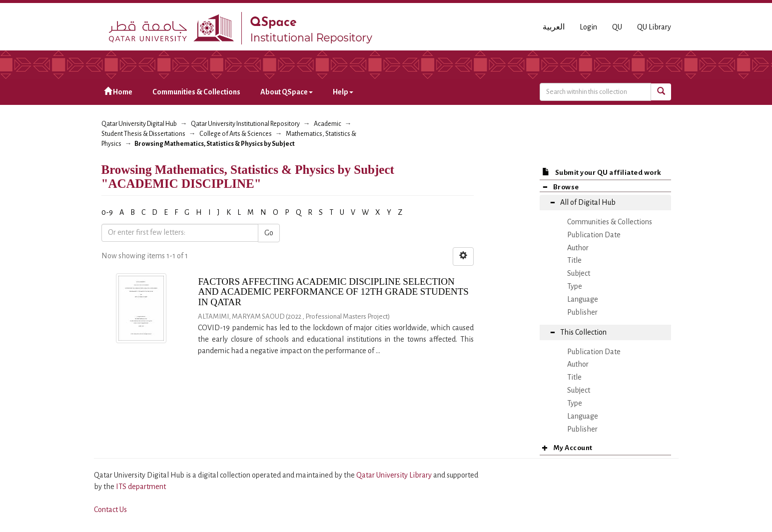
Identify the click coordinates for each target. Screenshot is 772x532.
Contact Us (110, 510)
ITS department (141, 487)
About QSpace (287, 92)
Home (118, 92)
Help (343, 92)
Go (269, 233)
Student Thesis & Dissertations (143, 134)
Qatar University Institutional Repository (245, 124)
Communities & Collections (196, 92)
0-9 (107, 212)
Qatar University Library (395, 475)
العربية (554, 27)
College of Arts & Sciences (236, 134)
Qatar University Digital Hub (139, 124)
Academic (328, 124)
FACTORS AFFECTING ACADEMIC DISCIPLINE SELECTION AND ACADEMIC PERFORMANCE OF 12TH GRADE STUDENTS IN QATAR (333, 292)
